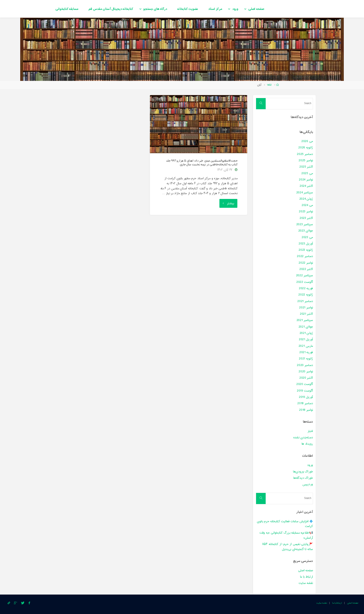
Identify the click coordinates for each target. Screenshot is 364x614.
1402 (269, 85)
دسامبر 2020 (305, 365)
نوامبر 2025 (306, 161)
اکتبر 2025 (306, 167)
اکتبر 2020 (306, 378)
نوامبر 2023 (306, 212)
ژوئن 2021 (306, 333)
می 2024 (307, 205)
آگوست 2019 (305, 391)
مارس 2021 (306, 346)
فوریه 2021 (306, 352)
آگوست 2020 (305, 384)
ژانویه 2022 (306, 295)
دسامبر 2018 (305, 403)
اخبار (310, 431)
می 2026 (307, 141)
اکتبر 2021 (306, 314)
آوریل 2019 (306, 397)
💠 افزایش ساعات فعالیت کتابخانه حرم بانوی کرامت (285, 524)
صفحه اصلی (305, 571)
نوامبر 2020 (306, 372)
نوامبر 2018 (306, 410)
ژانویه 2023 (306, 250)
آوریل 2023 (306, 244)
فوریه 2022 (306, 288)
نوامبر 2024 (306, 180)
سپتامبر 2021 (305, 320)
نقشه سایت (306, 583)
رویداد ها (307, 444)
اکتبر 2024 (306, 186)
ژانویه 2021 (306, 359)
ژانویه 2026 (306, 148)
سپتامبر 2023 (305, 224)
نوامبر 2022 (306, 263)
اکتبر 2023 (306, 218)
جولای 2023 (306, 231)
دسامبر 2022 (305, 256)
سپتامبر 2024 (305, 193)
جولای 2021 (306, 327)
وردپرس (308, 484)
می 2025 (307, 173)
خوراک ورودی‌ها (303, 472)
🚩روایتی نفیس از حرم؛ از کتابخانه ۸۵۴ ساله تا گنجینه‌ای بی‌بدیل (288, 547)
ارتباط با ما (306, 577)
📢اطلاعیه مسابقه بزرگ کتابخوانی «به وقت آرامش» (286, 535)
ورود (310, 465)
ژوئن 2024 (306, 199)
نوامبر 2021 (306, 308)
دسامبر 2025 (305, 154)
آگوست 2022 (305, 282)
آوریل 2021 (306, 339)
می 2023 (307, 237)
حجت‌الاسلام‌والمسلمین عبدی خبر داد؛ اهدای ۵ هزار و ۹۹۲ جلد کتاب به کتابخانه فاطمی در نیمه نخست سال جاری (202, 163)
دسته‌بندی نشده (303, 438)
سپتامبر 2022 (304, 276)
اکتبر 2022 (306, 269)
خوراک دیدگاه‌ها (303, 478)
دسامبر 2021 (305, 301)
